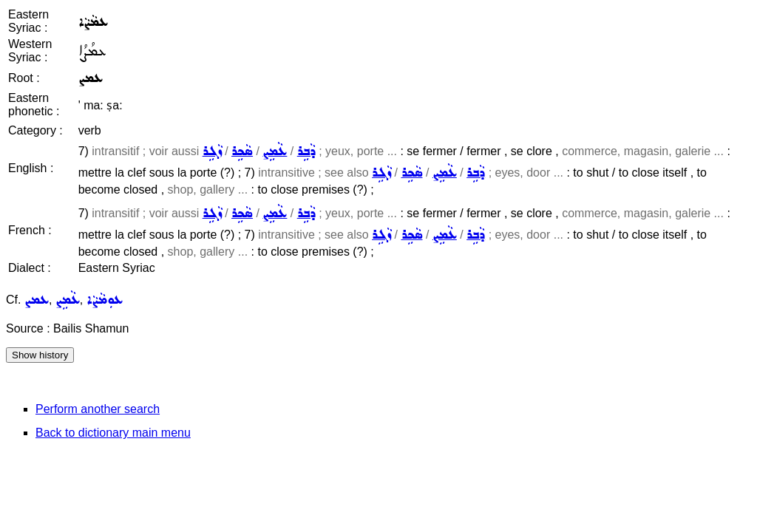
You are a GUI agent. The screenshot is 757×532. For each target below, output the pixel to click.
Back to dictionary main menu (113, 433)
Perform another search (98, 409)
